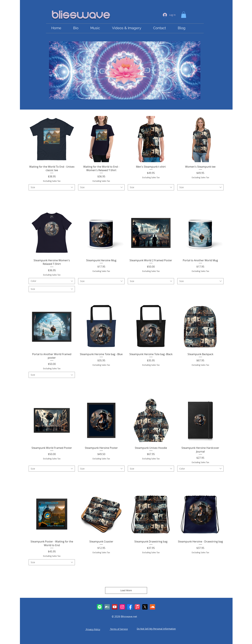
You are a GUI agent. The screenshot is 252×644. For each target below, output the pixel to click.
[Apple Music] (137, 607)
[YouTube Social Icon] (115, 607)
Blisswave (81, 16)
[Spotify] (100, 607)
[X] (145, 607)
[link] (184, 15)
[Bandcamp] (107, 607)
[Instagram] (122, 607)
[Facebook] (130, 607)
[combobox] (52, 187)
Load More (126, 590)
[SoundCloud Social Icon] (152, 607)
